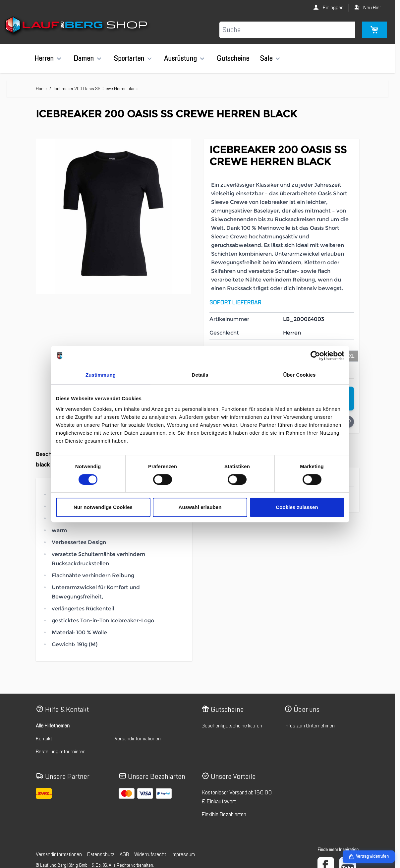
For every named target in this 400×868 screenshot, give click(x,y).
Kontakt (44, 739)
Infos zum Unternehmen (310, 726)
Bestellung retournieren (61, 752)
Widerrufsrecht (150, 854)
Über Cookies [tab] (300, 375)
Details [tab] (200, 375)
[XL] (352, 355)
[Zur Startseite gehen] (77, 26)
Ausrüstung (180, 58)
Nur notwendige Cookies (103, 507)
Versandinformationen (138, 739)
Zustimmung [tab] (101, 375)
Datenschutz (101, 854)
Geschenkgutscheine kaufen (232, 726)
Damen (84, 58)
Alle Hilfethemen (53, 726)
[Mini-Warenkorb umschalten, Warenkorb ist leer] (374, 30)
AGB (124, 854)
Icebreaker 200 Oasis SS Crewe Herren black (96, 89)
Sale (266, 58)
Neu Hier (372, 8)
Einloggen (333, 8)
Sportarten (129, 58)
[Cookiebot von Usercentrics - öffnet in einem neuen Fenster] (315, 356)
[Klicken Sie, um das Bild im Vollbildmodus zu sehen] (113, 216)
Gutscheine (233, 58)
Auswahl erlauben (200, 507)
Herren (44, 58)
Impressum (183, 854)
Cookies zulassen (297, 507)
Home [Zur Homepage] (41, 89)
